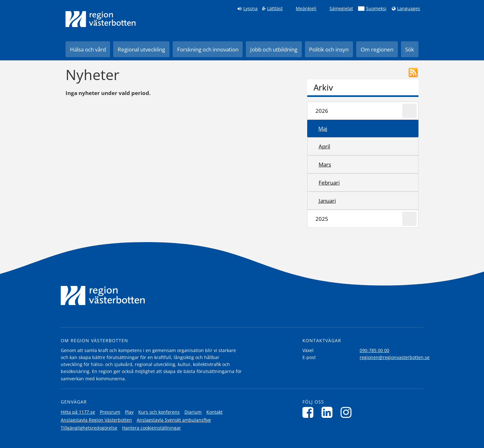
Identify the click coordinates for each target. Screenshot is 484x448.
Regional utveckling (141, 49)
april (324, 146)
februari (329, 183)
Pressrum (110, 412)
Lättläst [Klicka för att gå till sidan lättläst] (275, 9)
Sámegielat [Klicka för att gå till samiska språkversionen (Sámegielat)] (341, 9)
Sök (410, 49)
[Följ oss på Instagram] (348, 412)
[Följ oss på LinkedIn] (329, 412)
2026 (322, 111)
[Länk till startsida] (100, 19)
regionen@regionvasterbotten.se (395, 357)
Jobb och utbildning (274, 49)
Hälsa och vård (88, 49)
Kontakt (214, 412)
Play (129, 412)
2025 (322, 219)
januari (327, 201)
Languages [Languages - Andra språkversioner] (409, 9)
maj (323, 129)
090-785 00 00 (374, 350)
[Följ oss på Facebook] (310, 412)
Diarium (193, 412)
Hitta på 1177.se (78, 412)
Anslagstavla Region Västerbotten (96, 420)
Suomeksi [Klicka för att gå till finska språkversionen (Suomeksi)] (376, 9)
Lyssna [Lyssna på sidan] (250, 9)
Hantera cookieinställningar (152, 428)
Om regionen (377, 49)
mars (325, 164)
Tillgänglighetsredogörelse (89, 428)
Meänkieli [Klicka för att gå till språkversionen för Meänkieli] (306, 9)
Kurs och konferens (159, 412)
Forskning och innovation (208, 49)
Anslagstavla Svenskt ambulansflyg (174, 420)
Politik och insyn (329, 49)
